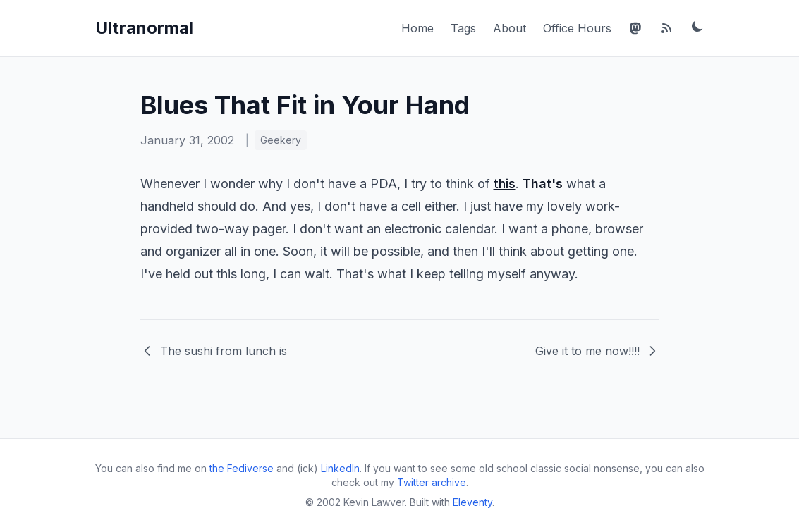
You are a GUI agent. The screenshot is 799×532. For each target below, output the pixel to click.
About (510, 28)
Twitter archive (432, 482)
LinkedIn (340, 468)
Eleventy (472, 502)
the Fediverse (242, 468)
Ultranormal (144, 28)
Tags (463, 28)
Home (417, 28)
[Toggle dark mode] (697, 26)
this (505, 184)
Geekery (281, 140)
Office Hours (577, 28)
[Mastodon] (635, 28)
